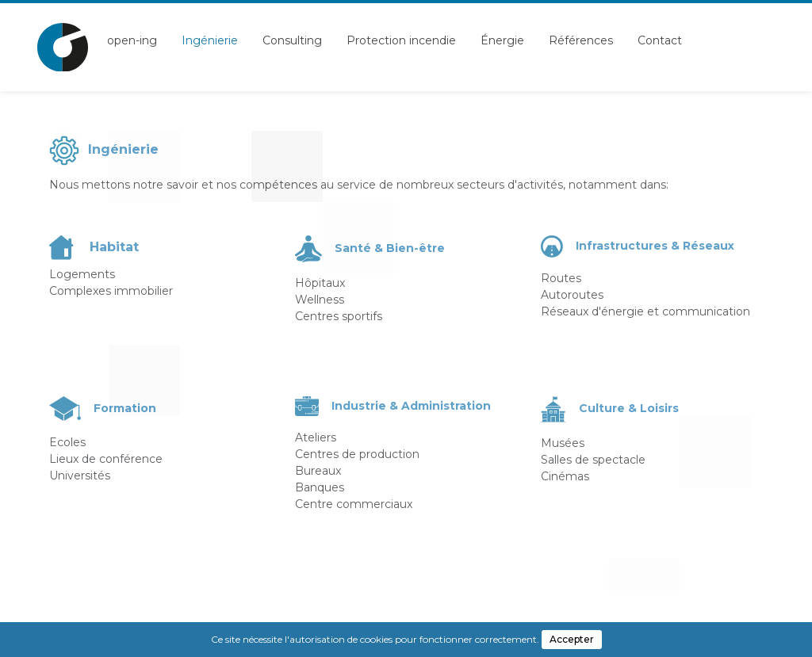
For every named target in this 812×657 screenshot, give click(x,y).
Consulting (292, 40)
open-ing (132, 40)
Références (581, 40)
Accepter (572, 639)
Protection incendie (401, 40)
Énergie (502, 40)
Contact (660, 40)
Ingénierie (210, 40)
